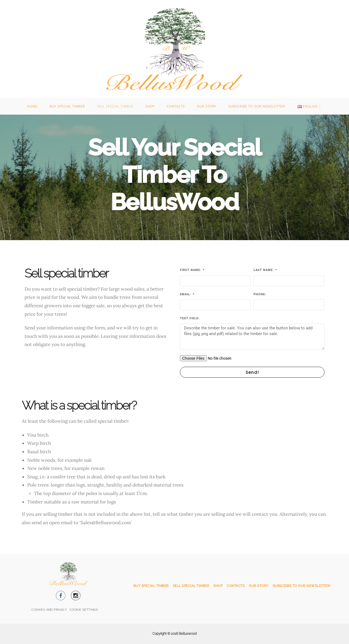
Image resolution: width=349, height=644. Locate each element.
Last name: (264, 270)
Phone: (260, 294)
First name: (191, 270)
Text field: (190, 318)
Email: (186, 294)
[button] (84, 610)
